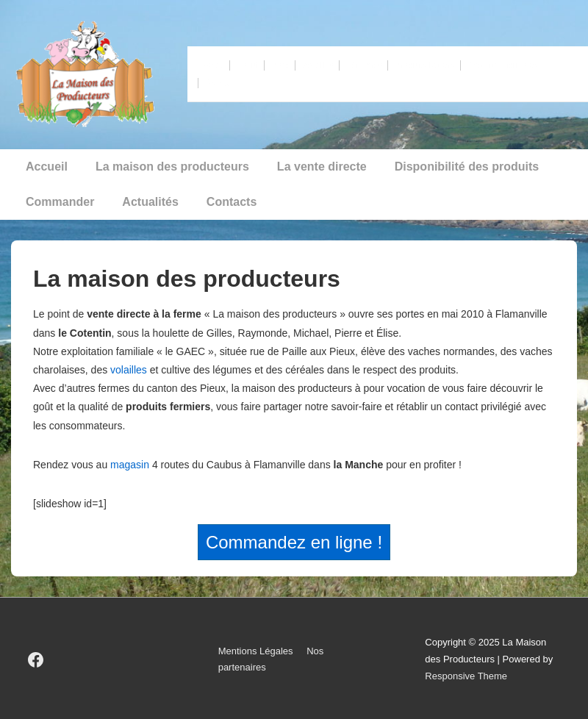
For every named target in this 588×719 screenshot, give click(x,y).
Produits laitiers (424, 65)
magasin (130, 465)
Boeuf (247, 65)
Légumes (363, 65)
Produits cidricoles (502, 65)
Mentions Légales (256, 651)
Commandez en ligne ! (294, 542)
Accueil (47, 167)
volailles (129, 370)
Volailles (318, 65)
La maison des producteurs (172, 167)
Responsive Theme (466, 676)
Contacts (232, 202)
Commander (60, 202)
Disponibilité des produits (467, 167)
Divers (217, 83)
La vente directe (322, 167)
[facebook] (36, 659)
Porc (280, 65)
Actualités (150, 202)
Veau (214, 65)
